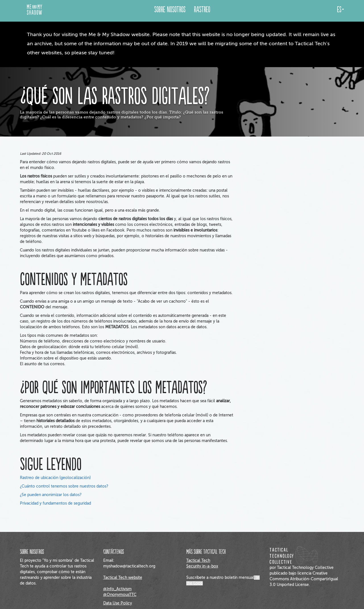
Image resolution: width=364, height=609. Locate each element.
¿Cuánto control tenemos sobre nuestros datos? (64, 486)
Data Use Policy (118, 603)
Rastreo (202, 10)
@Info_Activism (117, 589)
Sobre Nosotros (170, 10)
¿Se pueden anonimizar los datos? (51, 495)
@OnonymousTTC (120, 595)
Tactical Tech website (123, 578)
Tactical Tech (198, 561)
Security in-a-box (202, 566)
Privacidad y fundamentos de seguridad (55, 503)
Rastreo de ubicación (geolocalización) (55, 478)
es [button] (341, 10)
